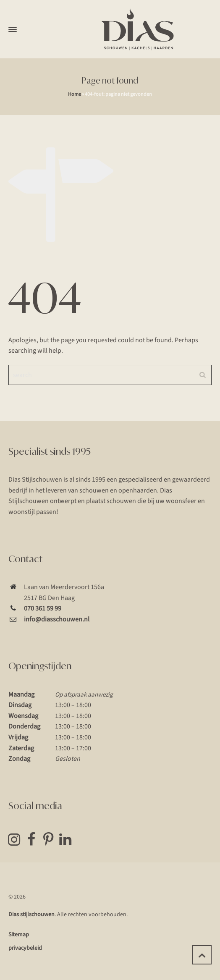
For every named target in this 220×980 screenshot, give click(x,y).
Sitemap (19, 935)
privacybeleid (25, 948)
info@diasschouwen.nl (57, 619)
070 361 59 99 (43, 608)
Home (75, 94)
